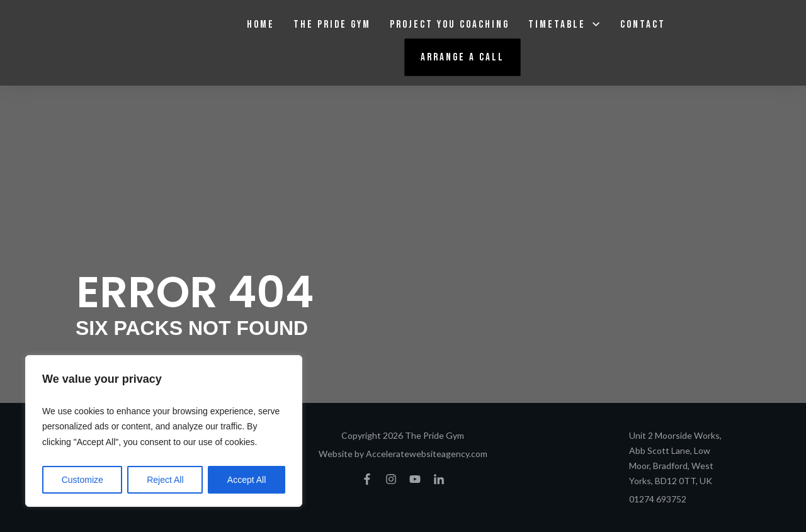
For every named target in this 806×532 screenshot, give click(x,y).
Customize (82, 480)
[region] (164, 431)
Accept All (247, 480)
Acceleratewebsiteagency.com (427, 454)
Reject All (165, 480)
